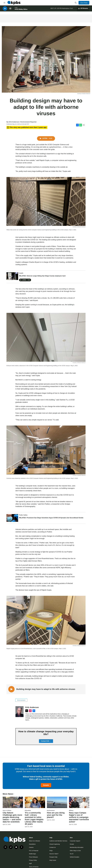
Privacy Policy (33, 860)
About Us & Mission (34, 841)
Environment (21, 700)
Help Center (53, 860)
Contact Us (53, 847)
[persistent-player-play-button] (5, 9)
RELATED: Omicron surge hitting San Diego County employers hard (42, 276)
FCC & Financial (34, 851)
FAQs (51, 851)
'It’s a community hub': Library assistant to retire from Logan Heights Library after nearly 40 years (34, 818)
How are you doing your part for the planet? (56, 815)
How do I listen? (54, 854)
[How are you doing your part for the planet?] (57, 802)
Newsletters (32, 844)
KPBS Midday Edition (21, 10)
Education (28, 810)
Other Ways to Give (75, 851)
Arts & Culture (7, 810)
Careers (31, 847)
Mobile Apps (32, 854)
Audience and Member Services (58, 841)
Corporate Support (75, 841)
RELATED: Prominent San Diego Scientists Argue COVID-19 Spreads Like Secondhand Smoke (51, 518)
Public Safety (23, 515)
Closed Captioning (55, 844)
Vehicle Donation (75, 857)
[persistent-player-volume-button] (10, 9)
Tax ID (72, 854)
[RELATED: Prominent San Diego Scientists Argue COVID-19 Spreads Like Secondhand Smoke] (12, 518)
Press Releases (33, 857)
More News (9, 794)
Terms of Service (34, 867)
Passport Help (53, 857)
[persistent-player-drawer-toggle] (83, 9)
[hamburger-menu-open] (4, 3)
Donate (46, 785)
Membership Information (77, 847)
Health (21, 273)
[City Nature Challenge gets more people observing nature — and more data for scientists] (13, 802)
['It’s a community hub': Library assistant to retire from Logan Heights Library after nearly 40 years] (35, 802)
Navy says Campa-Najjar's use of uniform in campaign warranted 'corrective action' (79, 817)
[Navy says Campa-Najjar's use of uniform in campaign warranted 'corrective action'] (79, 802)
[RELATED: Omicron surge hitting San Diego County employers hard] (12, 276)
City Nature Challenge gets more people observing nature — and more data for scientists (12, 817)
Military (71, 810)
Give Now (84, 3)
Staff (30, 863)
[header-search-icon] (76, 3)
